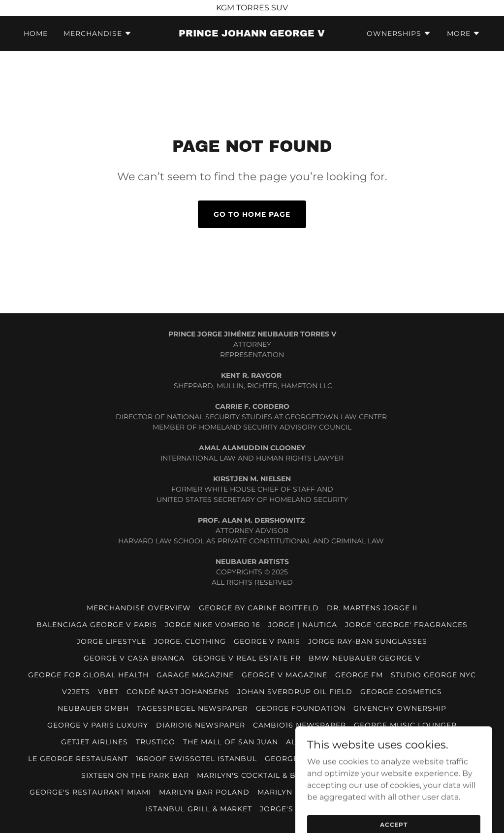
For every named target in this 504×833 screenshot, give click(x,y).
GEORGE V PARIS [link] (267, 641)
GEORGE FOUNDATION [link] (301, 708)
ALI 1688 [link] (302, 742)
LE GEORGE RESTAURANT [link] (78, 759)
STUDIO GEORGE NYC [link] (433, 675)
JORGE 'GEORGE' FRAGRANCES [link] (406, 625)
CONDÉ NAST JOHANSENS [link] (178, 692)
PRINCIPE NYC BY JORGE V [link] (423, 759)
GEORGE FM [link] (359, 675)
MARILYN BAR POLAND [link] (204, 792)
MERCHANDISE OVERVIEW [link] (139, 608)
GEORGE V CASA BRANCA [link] (134, 658)
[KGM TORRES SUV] (252, 8)
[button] (98, 33)
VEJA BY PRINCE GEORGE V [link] (369, 775)
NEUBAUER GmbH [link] (93, 708)
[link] (252, 34)
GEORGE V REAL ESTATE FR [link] (247, 658)
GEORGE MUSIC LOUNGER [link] (405, 725)
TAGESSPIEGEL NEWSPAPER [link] (192, 708)
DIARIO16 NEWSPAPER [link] (201, 725)
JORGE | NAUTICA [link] (303, 625)
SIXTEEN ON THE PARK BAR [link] (135, 775)
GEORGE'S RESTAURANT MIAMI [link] (90, 792)
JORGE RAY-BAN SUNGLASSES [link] (368, 641)
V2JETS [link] (76, 692)
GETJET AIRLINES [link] (94, 742)
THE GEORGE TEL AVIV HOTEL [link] (385, 742)
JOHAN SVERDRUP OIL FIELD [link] (295, 692)
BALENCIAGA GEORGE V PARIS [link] (97, 625)
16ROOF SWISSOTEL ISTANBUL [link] (196, 759)
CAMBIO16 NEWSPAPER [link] (299, 725)
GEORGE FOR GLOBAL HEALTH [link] (88, 675)
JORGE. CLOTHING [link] (190, 641)
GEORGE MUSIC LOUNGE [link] (314, 759)
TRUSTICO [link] (156, 742)
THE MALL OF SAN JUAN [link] (231, 742)
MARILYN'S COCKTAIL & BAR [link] (252, 775)
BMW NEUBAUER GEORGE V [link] (364, 658)
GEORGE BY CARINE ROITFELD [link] (259, 608)
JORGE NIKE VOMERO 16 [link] (213, 625)
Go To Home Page (252, 214)
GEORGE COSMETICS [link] (401, 692)
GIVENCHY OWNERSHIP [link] (400, 708)
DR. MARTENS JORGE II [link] (372, 608)
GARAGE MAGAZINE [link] (195, 675)
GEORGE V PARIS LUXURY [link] (98, 725)
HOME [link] (36, 33)
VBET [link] (108, 692)
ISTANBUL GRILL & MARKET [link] (199, 809)
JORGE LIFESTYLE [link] (111, 641)
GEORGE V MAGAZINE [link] (284, 675)
